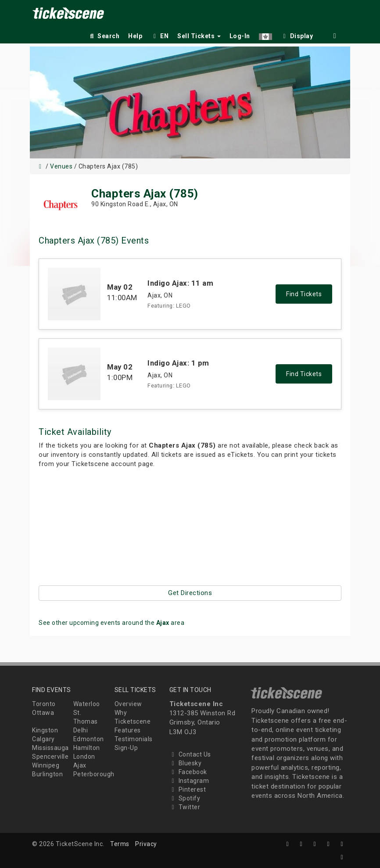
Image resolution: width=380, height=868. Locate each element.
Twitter (185, 807)
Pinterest (188, 789)
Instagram (189, 781)
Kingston (45, 730)
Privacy (146, 844)
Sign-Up (126, 748)
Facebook (188, 772)
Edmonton (89, 739)
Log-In (240, 36)
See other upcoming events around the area (111, 623)
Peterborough (94, 774)
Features (128, 730)
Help (135, 36)
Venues (61, 166)
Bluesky (186, 763)
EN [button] (160, 36)
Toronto (44, 704)
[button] (265, 34)
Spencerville (50, 757)
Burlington (47, 774)
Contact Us (190, 754)
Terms (120, 844)
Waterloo (87, 704)
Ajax (80, 765)
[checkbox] (297, 34)
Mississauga (50, 748)
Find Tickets (304, 294)
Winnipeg (46, 765)
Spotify (185, 798)
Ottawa (43, 713)
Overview (128, 704)
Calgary (43, 739)
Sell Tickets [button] (199, 36)
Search (104, 36)
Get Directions (190, 593)
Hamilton (87, 748)
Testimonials (134, 739)
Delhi (81, 730)
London (84, 757)
